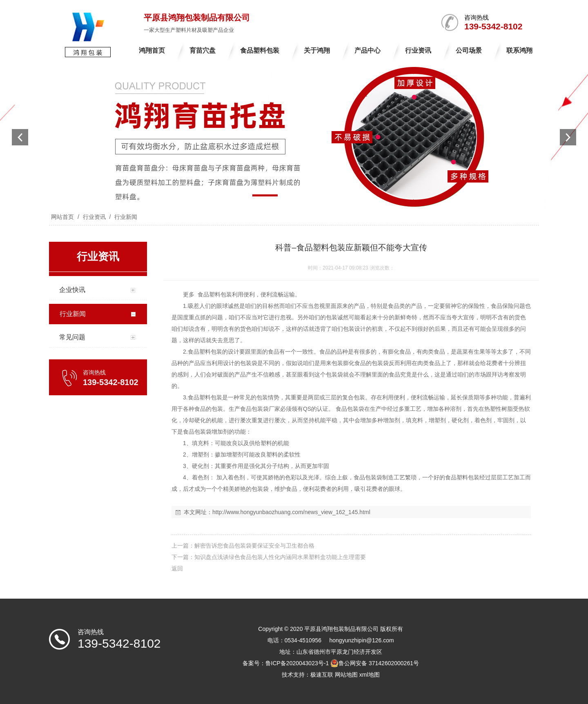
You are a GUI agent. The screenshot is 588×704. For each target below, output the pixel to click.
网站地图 (346, 675)
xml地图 (370, 675)
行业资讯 (94, 217)
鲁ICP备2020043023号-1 (297, 663)
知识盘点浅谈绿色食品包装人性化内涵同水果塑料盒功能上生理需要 (280, 557)
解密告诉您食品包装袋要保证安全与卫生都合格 (254, 546)
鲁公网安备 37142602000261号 (375, 663)
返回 (177, 568)
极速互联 (322, 675)
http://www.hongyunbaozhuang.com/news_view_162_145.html (291, 512)
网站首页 (62, 217)
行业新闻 (125, 217)
